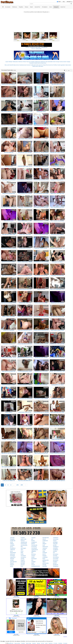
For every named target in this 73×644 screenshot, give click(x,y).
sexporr (55, 541)
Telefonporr (43, 62)
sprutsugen (23, 548)
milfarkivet (13, 550)
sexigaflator (56, 566)
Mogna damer (35, 66)
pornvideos (56, 554)
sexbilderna (56, 547)
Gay (64, 2)
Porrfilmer (55, 65)
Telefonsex (21, 62)
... (14, 485)
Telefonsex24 (38, 62)
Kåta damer (41, 66)
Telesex (24, 62)
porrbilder (45, 566)
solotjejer (33, 562)
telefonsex (13, 554)
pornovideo (56, 559)
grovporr (23, 565)
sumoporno (23, 557)
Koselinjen (33, 62)
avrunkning (34, 547)
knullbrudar (13, 541)
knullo (22, 554)
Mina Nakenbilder (49, 62)
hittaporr (44, 544)
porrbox (55, 563)
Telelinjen (10, 62)
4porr (22, 550)
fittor (22, 547)
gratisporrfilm (46, 560)
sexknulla (55, 544)
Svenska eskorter (63, 62)
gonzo (12, 547)
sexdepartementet (36, 566)
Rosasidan (32, 63)
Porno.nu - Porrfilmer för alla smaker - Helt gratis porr (37, 47)
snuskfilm (12, 545)
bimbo (12, 566)
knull (44, 545)
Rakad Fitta (45, 65)
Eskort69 (11, 65)
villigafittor (34, 551)
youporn (33, 556)
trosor (22, 551)
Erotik (37, 65)
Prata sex (28, 62)
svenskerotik (34, 545)
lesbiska (44, 556)
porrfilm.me (11, 643)
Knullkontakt (33, 65)
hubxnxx (23, 541)
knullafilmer (13, 548)
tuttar (44, 551)
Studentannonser (23, 65)
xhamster (12, 538)
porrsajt (44, 565)
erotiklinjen (45, 557)
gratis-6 (33, 544)
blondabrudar (46, 538)
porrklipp (23, 563)
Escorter (28, 65)
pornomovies (46, 563)
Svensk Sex (50, 65)
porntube (55, 556)
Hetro (60, 2)
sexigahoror (34, 542)
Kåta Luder (7, 65)
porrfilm (55, 545)
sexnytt (33, 565)
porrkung (33, 554)
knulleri (44, 550)
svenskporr (23, 556)
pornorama (56, 560)
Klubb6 (36, 63)
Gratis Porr (41, 65)
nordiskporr (56, 538)
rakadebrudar (24, 542)
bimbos (33, 541)
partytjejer (55, 542)
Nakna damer (68, 65)
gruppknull (56, 565)
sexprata (33, 538)
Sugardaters (63, 65)
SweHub (12, 559)
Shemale (69, 2)
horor (44, 542)
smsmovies (56, 539)
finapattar (12, 539)
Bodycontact (44, 63)
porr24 (44, 554)
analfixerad (45, 541)
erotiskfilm (55, 548)
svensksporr (34, 548)
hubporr (12, 544)
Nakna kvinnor (16, 65)
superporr (45, 548)
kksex (44, 559)
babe (22, 553)
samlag (22, 559)
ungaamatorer (35, 550)
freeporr (12, 563)
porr (32, 539)
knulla (12, 542)
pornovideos (56, 557)
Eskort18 (39, 63)
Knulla (59, 65)
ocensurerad (24, 544)
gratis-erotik (23, 539)
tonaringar (13, 556)
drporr (33, 563)
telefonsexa (45, 547)
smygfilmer (56, 550)
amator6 (55, 551)
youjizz (33, 557)
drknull (44, 539)
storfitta (12, 560)
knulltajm (55, 562)
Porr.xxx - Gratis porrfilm (36, 49)
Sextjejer (68, 62)
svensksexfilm (24, 545)
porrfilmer (45, 553)
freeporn (12, 565)
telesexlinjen (13, 553)
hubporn (23, 560)
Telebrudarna (15, 62)
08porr (44, 562)
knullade (23, 538)
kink (32, 560)
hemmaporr (34, 559)
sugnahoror (13, 557)
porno (12, 551)
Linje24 (7, 62)
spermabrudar (13, 562)
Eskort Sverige (56, 62)
